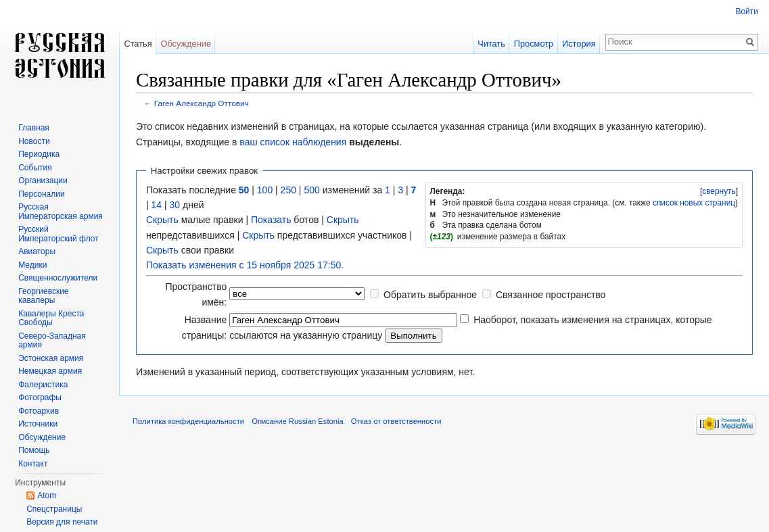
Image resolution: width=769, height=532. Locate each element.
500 (311, 190)
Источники (38, 424)
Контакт (33, 464)
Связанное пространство (551, 295)
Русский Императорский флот (58, 234)
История (579, 44)
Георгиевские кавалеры (43, 296)
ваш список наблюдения (293, 142)
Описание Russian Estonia (297, 421)
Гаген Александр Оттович (202, 103)
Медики (32, 265)
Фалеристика (43, 385)
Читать (491, 44)
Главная (34, 128)
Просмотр (534, 44)
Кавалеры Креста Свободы (51, 318)
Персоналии (42, 194)
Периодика (39, 154)
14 (157, 205)
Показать (271, 220)
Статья (138, 44)
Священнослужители (58, 278)
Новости (34, 141)
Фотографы (40, 397)
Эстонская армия (51, 358)
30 (175, 205)
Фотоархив (39, 411)
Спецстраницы (54, 509)
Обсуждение (186, 44)
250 (288, 190)
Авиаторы (37, 251)
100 (265, 190)
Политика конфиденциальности (188, 421)
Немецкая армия (50, 371)
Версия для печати (62, 522)
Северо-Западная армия (52, 341)
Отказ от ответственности (396, 421)
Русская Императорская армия (61, 212)
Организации (43, 180)
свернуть (719, 191)
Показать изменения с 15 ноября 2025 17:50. (245, 265)
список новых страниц (694, 203)
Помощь (34, 450)
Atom (47, 495)
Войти (747, 11)
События (35, 168)
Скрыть (162, 220)
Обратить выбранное (430, 295)
